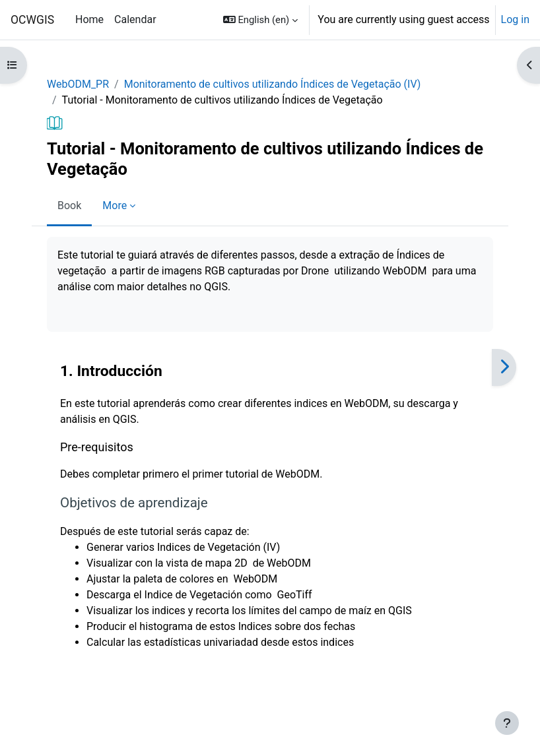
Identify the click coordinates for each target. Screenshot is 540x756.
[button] (260, 20)
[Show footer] (507, 723)
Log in (515, 19)
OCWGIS (32, 20)
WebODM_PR (78, 84)
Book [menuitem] (69, 205)
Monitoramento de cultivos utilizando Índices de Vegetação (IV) (273, 84)
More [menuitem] (115, 205)
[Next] (504, 367)
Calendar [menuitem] (135, 19)
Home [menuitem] (89, 19)
